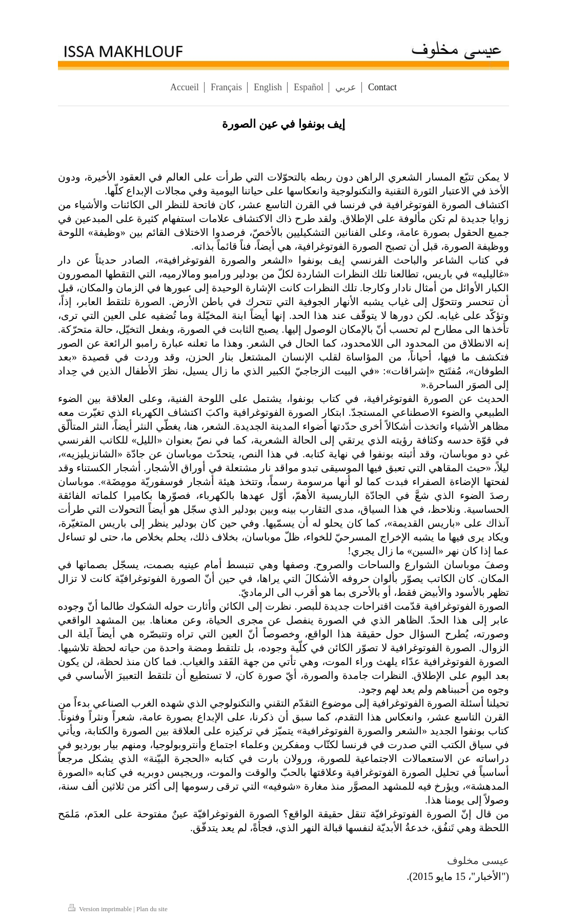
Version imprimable (101, 909)
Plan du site (152, 909)
